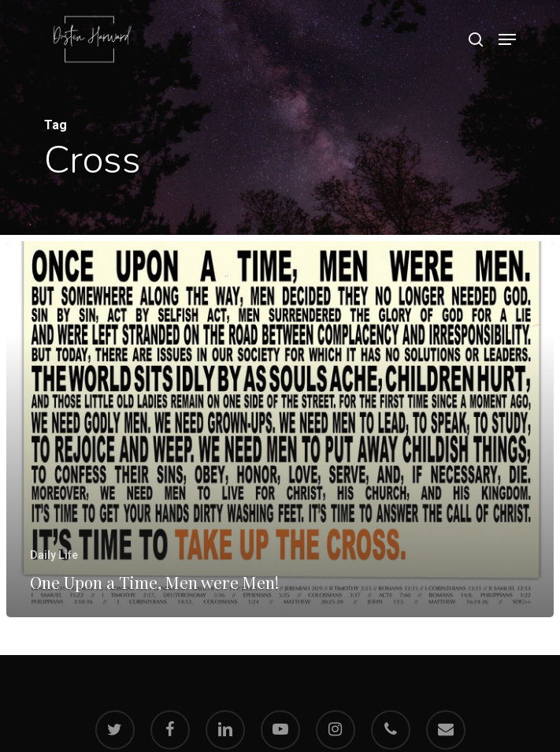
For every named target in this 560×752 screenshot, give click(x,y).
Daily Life (54, 555)
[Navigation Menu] (507, 39)
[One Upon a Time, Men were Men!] (280, 429)
